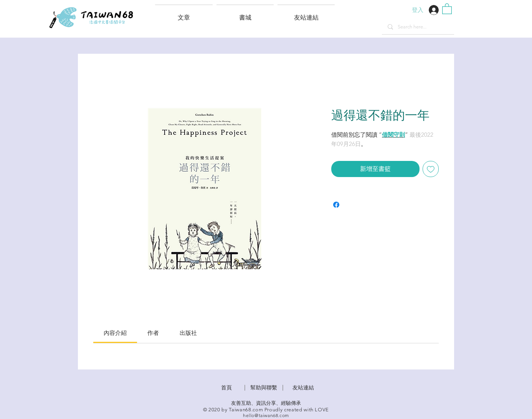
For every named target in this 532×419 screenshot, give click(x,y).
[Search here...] (418, 27)
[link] (115, 333)
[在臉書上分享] (336, 205)
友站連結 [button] (303, 388)
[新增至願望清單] (431, 169)
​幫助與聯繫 (264, 388)
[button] (306, 14)
